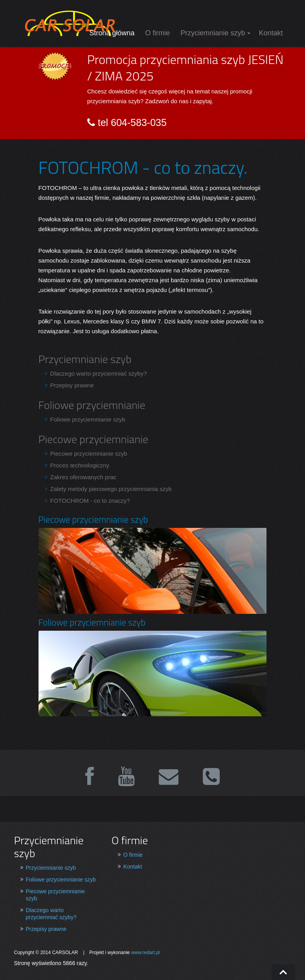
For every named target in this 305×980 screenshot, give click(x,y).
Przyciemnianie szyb (213, 33)
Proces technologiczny (80, 465)
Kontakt (271, 33)
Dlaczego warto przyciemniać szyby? (99, 373)
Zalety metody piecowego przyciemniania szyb (111, 489)
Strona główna (112, 33)
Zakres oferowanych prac (83, 477)
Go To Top (283, 972)
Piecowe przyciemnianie (94, 439)
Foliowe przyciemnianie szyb (88, 419)
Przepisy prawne (72, 385)
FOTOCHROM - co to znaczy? (90, 501)
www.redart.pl (146, 953)
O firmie (157, 33)
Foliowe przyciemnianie (92, 405)
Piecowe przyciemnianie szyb (89, 454)
